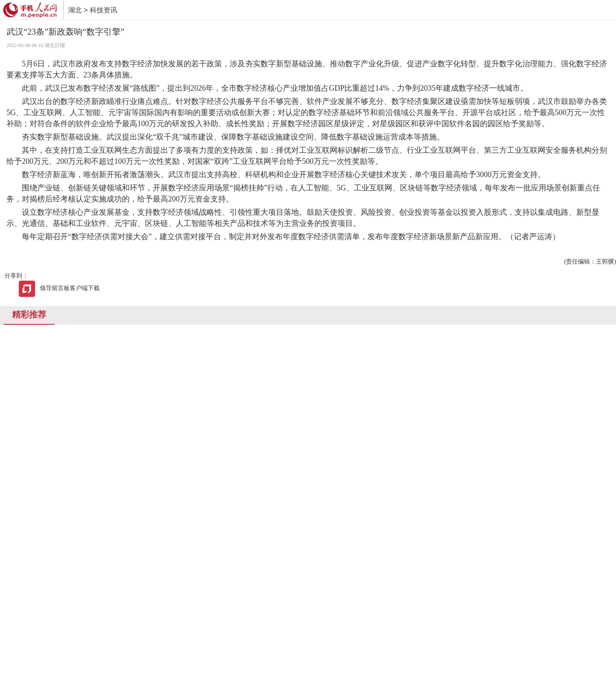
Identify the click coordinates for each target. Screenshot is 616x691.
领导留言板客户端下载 (59, 288)
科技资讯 (104, 10)
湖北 (75, 10)
